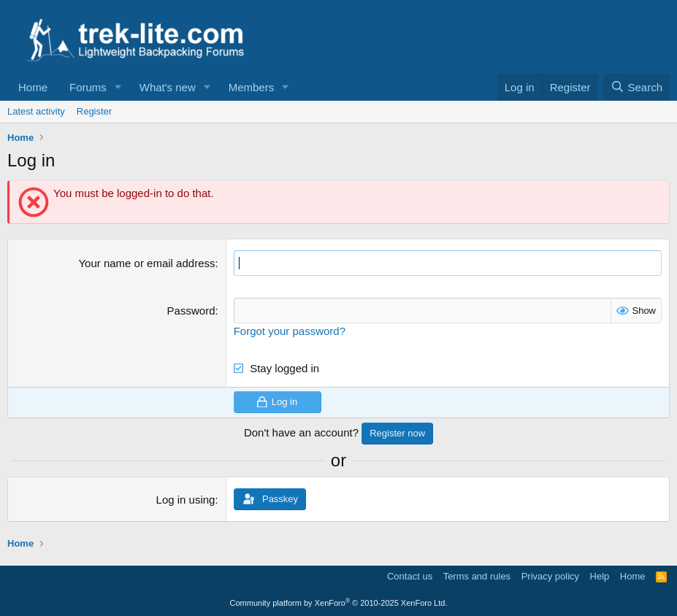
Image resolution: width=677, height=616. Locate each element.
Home (33, 87)
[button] (118, 87)
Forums (88, 87)
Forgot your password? (290, 331)
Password (191, 311)
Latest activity (36, 111)
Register (94, 111)
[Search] (636, 87)
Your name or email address (146, 263)
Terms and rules (477, 576)
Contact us (410, 576)
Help (600, 576)
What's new (168, 87)
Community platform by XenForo (339, 603)
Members (252, 87)
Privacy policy (550, 576)
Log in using (186, 500)
